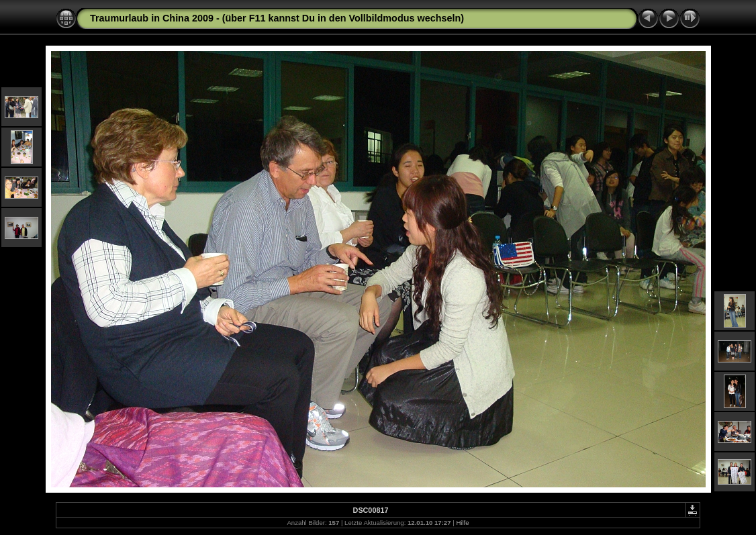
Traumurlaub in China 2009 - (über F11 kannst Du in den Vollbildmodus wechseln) (277, 18)
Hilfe (462, 523)
